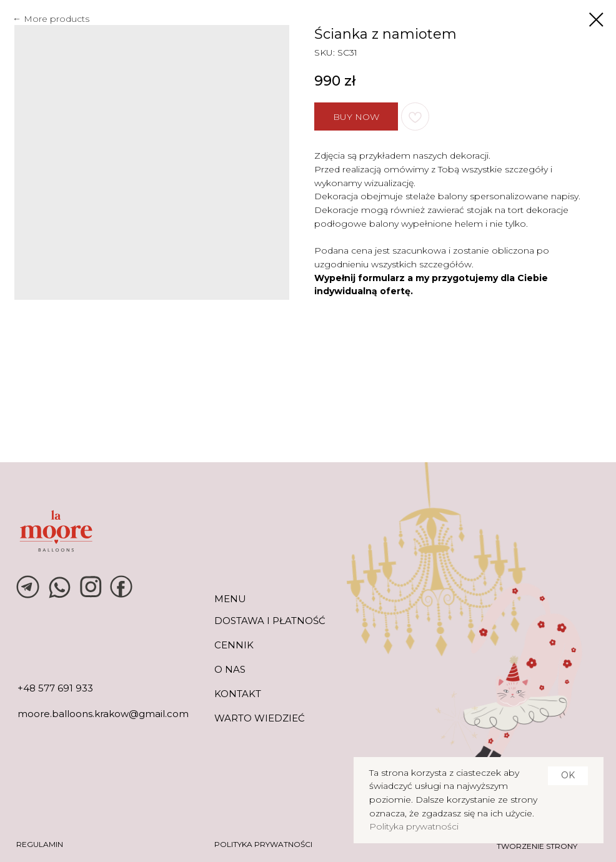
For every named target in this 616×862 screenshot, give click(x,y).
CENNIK (234, 645)
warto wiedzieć (260, 718)
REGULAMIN (40, 844)
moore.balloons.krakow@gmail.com (103, 714)
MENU (230, 599)
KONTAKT (238, 694)
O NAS (230, 669)
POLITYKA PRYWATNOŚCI (263, 844)
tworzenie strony (537, 846)
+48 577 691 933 (55, 688)
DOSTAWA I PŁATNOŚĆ (270, 621)
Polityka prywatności (414, 826)
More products (57, 19)
